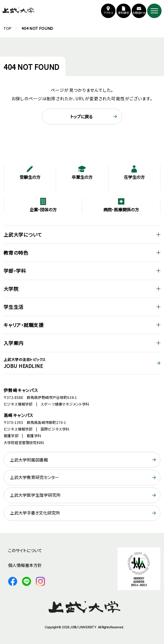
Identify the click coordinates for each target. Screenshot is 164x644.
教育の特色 (16, 253)
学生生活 (14, 307)
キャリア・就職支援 (24, 325)
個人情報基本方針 (25, 565)
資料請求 (124, 13)
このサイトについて (25, 550)
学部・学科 (15, 271)
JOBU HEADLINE (82, 363)
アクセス (108, 13)
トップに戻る (82, 117)
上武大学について (23, 235)
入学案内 (14, 343)
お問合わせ (139, 13)
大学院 (11, 289)
